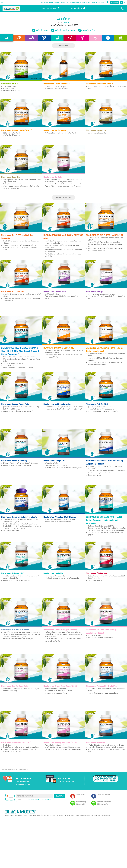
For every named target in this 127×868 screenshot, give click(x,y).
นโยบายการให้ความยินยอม (98, 815)
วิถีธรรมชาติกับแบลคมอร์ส (61, 2)
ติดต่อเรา (109, 815)
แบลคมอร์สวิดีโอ (74, 2)
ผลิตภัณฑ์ (94, 2)
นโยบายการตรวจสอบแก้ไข (82, 815)
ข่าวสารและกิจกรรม (85, 2)
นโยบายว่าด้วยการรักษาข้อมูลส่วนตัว (63, 815)
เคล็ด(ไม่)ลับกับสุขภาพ (47, 2)
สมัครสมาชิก (114, 3)
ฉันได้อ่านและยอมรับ (23, 800)
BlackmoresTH (80, 795)
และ (41, 800)
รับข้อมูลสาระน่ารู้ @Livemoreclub (81, 803)
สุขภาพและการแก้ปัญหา (51, 8)
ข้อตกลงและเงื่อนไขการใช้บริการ (43, 815)
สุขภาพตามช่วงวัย (78, 8)
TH (121, 2)
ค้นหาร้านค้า (102, 2)
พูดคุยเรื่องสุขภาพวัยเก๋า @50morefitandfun (104, 803)
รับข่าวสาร (60, 796)
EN (124, 2)
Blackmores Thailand (103, 795)
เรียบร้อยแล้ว (23, 802)
